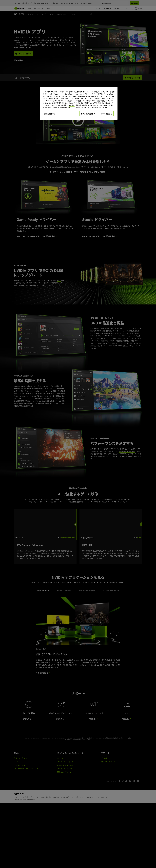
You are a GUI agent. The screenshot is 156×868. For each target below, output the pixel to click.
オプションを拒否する (89, 114)
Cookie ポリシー (100, 99)
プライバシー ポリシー (88, 108)
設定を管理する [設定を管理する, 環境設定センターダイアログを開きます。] (50, 114)
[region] (79, 103)
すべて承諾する (107, 114)
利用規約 (72, 105)
